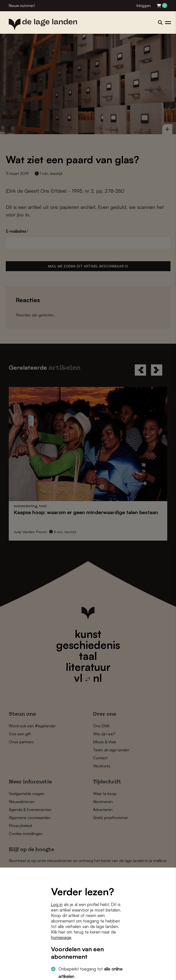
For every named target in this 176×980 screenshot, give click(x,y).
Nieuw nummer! (22, 6)
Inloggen (144, 6)
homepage (61, 937)
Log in (57, 904)
